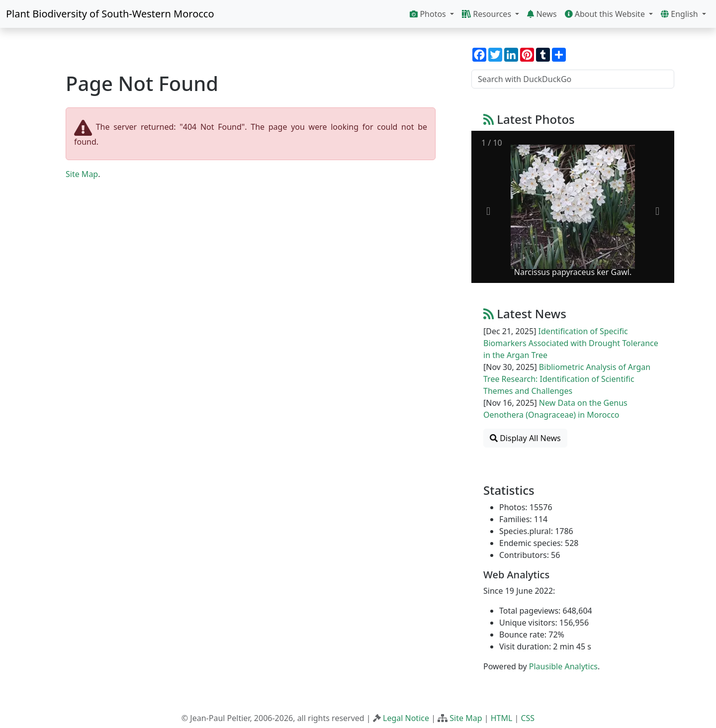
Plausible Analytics (563, 666)
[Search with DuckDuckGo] (573, 79)
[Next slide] (657, 212)
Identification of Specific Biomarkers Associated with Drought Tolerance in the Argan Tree (571, 343)
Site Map (82, 174)
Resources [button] (488, 14)
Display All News (525, 438)
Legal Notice (406, 718)
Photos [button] (429, 14)
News (542, 14)
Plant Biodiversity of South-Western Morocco (110, 14)
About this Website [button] (606, 14)
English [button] (680, 14)
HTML (502, 718)
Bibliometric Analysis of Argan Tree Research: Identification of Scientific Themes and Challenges (567, 379)
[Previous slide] (488, 212)
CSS (528, 718)
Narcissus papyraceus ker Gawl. (573, 272)
